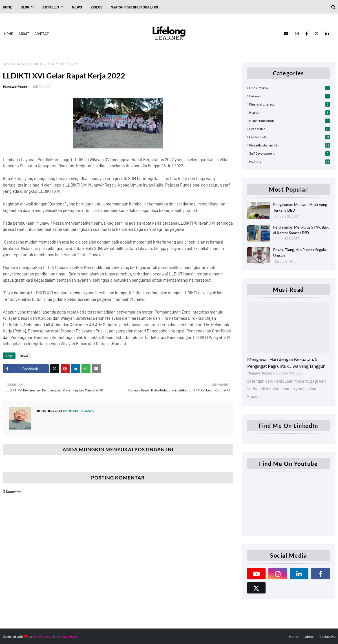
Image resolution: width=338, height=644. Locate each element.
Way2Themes (42, 636)
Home (9, 34)
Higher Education (290, 121)
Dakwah (290, 96)
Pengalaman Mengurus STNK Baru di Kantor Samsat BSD (301, 230)
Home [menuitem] (7, 7)
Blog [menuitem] (25, 7)
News (22, 64)
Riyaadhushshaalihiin (290, 145)
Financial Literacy (290, 104)
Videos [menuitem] (97, 7)
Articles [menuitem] (51, 7)
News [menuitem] (77, 7)
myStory (290, 161)
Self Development (290, 153)
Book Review (290, 88)
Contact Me (327, 636)
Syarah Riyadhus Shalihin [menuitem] (135, 7)
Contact (42, 34)
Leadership (290, 129)
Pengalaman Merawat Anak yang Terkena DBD (300, 207)
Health (290, 112)
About (24, 34)
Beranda (9, 64)
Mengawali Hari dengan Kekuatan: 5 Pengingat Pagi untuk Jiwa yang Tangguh (286, 362)
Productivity (290, 137)
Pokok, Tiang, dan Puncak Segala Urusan (300, 253)
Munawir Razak (15, 87)
